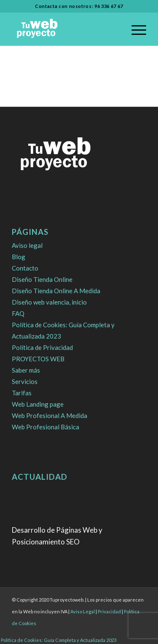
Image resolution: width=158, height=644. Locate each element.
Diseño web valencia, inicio (49, 302)
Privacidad (109, 611)
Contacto (25, 268)
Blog (19, 257)
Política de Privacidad (42, 347)
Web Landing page (38, 404)
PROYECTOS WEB (38, 359)
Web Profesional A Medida (50, 415)
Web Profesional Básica (46, 427)
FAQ (18, 313)
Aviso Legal (83, 611)
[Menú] (135, 29)
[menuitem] (135, 29)
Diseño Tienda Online (42, 279)
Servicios (25, 381)
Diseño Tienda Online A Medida (56, 291)
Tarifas (22, 393)
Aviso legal (27, 245)
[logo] (66, 29)
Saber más (26, 370)
